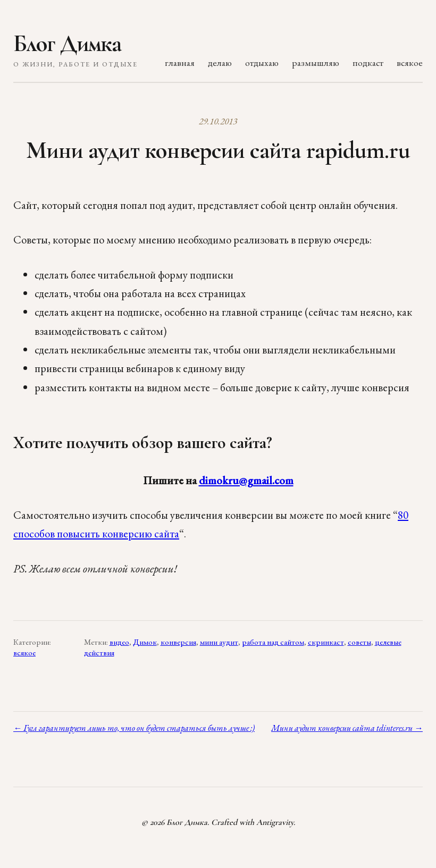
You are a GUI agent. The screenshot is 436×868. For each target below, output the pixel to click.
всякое (410, 62)
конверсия (178, 642)
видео (119, 642)
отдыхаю (262, 62)
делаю (220, 62)
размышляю (316, 62)
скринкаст (326, 642)
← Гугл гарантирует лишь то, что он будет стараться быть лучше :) (134, 728)
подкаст (368, 62)
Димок (145, 642)
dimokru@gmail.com (246, 480)
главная (180, 62)
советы (359, 642)
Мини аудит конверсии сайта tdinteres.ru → (347, 728)
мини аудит (219, 642)
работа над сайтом (273, 642)
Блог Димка (67, 44)
